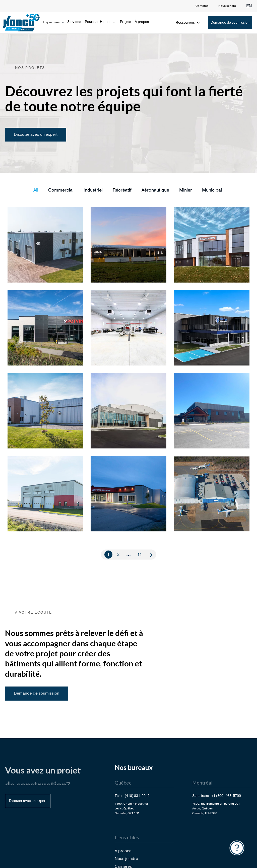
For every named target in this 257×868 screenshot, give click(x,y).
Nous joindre (227, 6)
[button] (36, 190)
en (249, 6)
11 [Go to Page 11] (140, 555)
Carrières (202, 6)
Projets (125, 22)
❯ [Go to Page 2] (151, 555)
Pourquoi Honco (101, 22)
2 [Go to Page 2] (118, 555)
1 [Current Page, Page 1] (108, 555)
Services (74, 22)
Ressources (188, 22)
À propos (142, 22)
